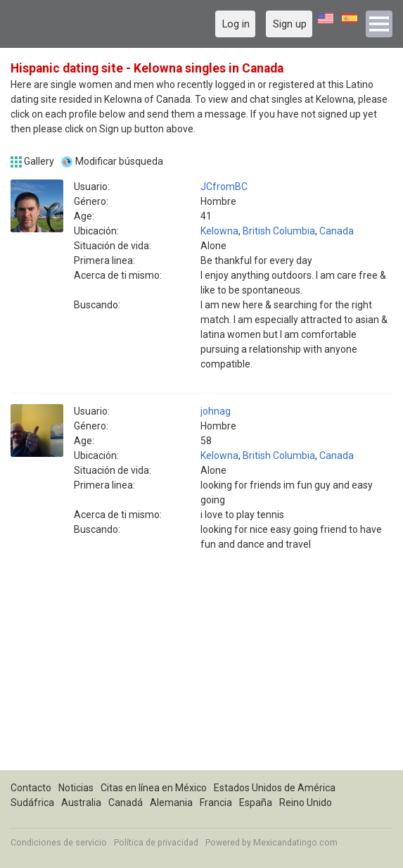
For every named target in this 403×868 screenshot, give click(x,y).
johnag (216, 411)
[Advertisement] (201, 672)
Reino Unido (306, 803)
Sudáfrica (32, 803)
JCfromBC (224, 187)
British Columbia (279, 231)
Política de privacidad (156, 843)
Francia (216, 803)
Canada (337, 231)
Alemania (171, 803)
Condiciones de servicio (59, 843)
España (256, 803)
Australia (81, 803)
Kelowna (219, 231)
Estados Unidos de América (275, 788)
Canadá (126, 803)
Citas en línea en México (154, 788)
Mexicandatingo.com (295, 843)
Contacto (31, 788)
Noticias (76, 788)
